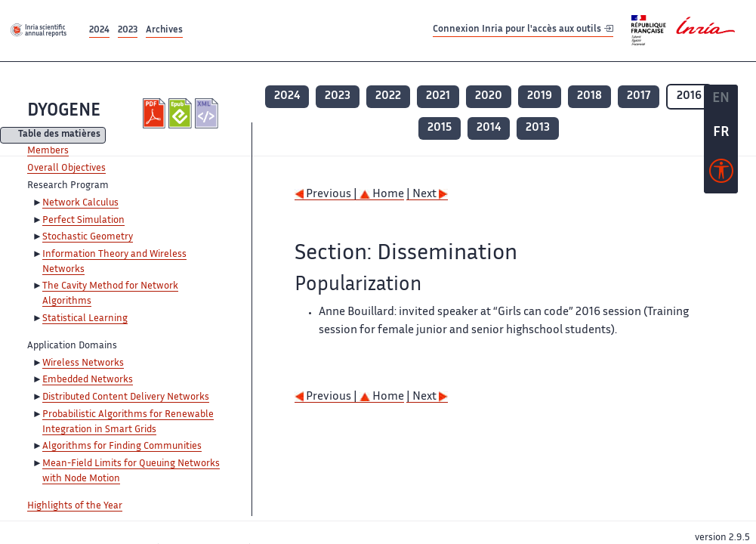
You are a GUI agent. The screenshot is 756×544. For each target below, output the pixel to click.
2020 (489, 96)
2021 (438, 96)
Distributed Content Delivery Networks (126, 397)
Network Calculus (80, 203)
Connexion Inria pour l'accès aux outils (523, 30)
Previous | (327, 195)
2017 (639, 96)
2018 (589, 96)
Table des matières (59, 136)
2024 (99, 31)
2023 (128, 31)
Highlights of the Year (75, 506)
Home (382, 195)
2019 (540, 96)
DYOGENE (64, 111)
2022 (388, 96)
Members (48, 151)
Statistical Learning (85, 319)
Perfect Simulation (83, 221)
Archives (164, 31)
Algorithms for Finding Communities (122, 447)
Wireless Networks (83, 363)
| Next (427, 195)
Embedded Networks (88, 380)
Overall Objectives (66, 168)
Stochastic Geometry (88, 237)
